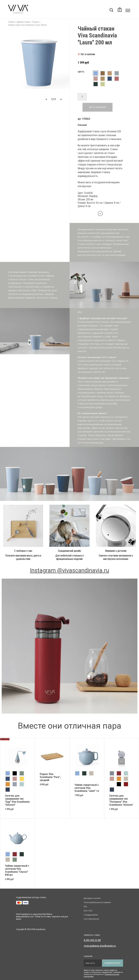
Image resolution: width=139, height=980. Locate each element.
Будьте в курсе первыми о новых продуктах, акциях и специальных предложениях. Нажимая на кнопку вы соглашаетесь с (103, 972)
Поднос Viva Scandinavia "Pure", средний (50, 777)
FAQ (85, 907)
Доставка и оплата (92, 898)
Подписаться (113, 963)
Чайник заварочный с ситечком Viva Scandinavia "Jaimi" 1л (87, 788)
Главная (11, 22)
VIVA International (91, 919)
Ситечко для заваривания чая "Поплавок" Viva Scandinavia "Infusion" (121, 800)
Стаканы (36, 22)
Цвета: (81, 72)
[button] (46, 99)
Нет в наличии (97, 107)
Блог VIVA (88, 911)
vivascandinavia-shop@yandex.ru (100, 946)
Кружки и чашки (23, 22)
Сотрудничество (91, 915)
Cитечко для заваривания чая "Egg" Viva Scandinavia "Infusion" (17, 800)
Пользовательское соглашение (97, 902)
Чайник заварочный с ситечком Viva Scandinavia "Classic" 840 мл (17, 870)
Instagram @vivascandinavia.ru (69, 570)
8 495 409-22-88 (92, 940)
